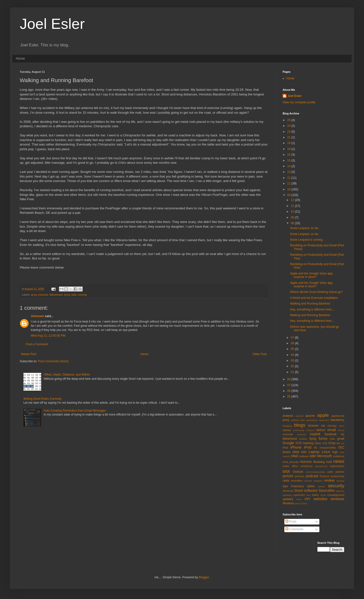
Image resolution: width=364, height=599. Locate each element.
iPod (308, 447)
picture (288, 476)
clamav (287, 430)
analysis (288, 416)
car (323, 426)
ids (338, 443)
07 (293, 338)
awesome (324, 420)
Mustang (319, 462)
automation (312, 420)
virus (299, 499)
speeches (299, 495)
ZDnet (304, 503)
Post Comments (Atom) (53, 361)
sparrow (340, 491)
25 (289, 120)
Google (288, 443)
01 (293, 372)
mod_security (291, 462)
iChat (332, 443)
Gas (332, 439)
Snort (298, 490)
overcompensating (315, 472)
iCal (325, 443)
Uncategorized (336, 495)
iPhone (296, 447)
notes (286, 466)
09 (289, 195)
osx (286, 471)
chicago (332, 426)
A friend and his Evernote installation (314, 298)
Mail (294, 456)
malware (304, 456)
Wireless (288, 503)
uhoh (323, 495)
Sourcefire (327, 490)
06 (293, 343)
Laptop (314, 452)
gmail (341, 439)
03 (293, 361)
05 (293, 349)
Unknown (37, 316)
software (311, 490)
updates (288, 499)
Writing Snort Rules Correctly (43, 399)
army (34, 295)
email (332, 430)
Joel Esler (52, 24)
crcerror (310, 430)
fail (343, 434)
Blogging (287, 426)
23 (289, 132)
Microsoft (324, 456)
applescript (338, 416)
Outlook (298, 472)
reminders (297, 481)
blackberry (337, 420)
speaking (287, 495)
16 (289, 155)
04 (293, 355)
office (295, 466)
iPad (285, 448)
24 (289, 126)
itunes (287, 452)
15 (289, 161)
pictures (300, 476)
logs (335, 452)
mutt (329, 462)
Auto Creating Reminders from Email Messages (75, 411)
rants (286, 481)
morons (306, 462)
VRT (307, 499)
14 (289, 166)
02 (293, 366)
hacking (308, 443)
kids (74, 295)
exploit (315, 434)
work (297, 503)
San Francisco (293, 486)
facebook (331, 434)
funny (67, 295)
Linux (326, 452)
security (336, 486)
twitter (316, 495)
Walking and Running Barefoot (310, 304)
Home (20, 58)
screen (321, 486)
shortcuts (288, 491)
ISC (341, 447)
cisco (342, 426)
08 (293, 223)
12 (289, 178)
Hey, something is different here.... (312, 309)
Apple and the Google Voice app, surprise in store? (312, 275)
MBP (313, 456)
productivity (337, 476)
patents (340, 472)
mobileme (338, 456)
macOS (287, 456)
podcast (312, 476)
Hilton (318, 443)
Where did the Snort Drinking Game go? (316, 292)
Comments (294, 529)
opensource (321, 466)
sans (311, 486)
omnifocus (306, 466)
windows (337, 499)
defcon (321, 430)
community (299, 430)
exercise (43, 295)
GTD (299, 443)
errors (341, 430)
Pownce (325, 476)
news (339, 461)
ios (343, 443)
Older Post (260, 354)
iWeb (296, 452)
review (329, 480)
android (299, 416)
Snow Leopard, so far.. (305, 228)
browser (313, 426)
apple (323, 415)
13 (289, 172)
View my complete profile (299, 102)
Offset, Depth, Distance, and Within (67, 375)
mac (342, 452)
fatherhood (56, 295)
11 (289, 183)
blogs (300, 425)
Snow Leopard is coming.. (307, 240)
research (318, 481)
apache (310, 416)
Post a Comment (37, 344)
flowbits (303, 439)
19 (289, 143)
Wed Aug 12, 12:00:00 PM (48, 336)
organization (337, 466)
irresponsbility (328, 448)
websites (320, 499)
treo (308, 495)
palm (330, 472)
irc (316, 448)
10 (289, 189)
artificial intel (298, 420)
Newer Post (29, 354)
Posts (291, 522)
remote (308, 481)
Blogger (204, 577)
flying (313, 439)
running (82, 295)
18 (289, 149)
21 (289, 137)
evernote (288, 434)
